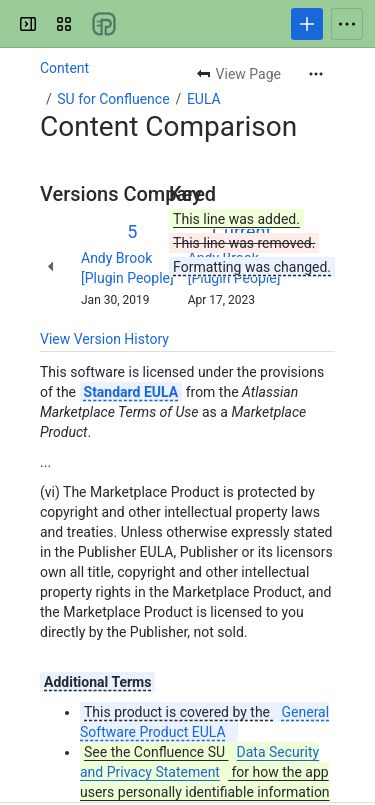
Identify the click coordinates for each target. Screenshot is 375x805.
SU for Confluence (113, 99)
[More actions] (316, 74)
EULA (204, 99)
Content (64, 68)
